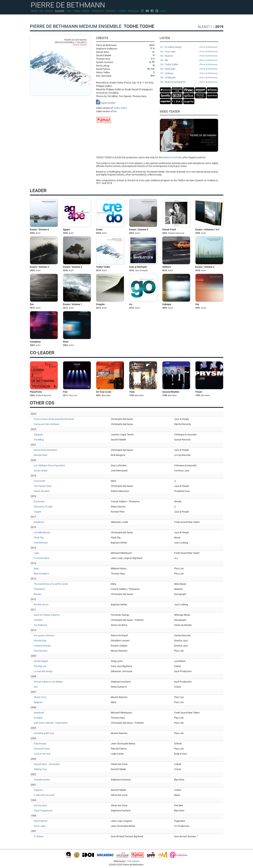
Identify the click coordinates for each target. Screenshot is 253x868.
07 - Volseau (189, 73)
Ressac (38, 594)
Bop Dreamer (41, 821)
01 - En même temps (189, 47)
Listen (122, 11)
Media (86, 11)
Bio (41, 11)
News (34, 11)
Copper (38, 512)
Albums (60, 11)
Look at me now (42, 754)
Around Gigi (40, 641)
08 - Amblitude (189, 78)
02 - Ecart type (189, 52)
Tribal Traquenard (43, 811)
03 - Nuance (189, 56)
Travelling (39, 440)
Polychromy (40, 744)
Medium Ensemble (172, 157)
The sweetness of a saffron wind (51, 584)
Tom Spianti (133, 861)
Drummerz (39, 501)
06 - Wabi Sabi (189, 69)
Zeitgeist (38, 435)
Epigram (38, 702)
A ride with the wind (44, 795)
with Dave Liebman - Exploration (51, 723)
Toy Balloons (40, 625)
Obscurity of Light (43, 507)
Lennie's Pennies (42, 646)
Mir (115, 111)
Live (69, 11)
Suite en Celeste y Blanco (47, 615)
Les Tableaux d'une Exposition (49, 465)
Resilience (39, 522)
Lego (36, 553)
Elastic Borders (42, 491)
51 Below (39, 836)
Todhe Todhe (120, 108)
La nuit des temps (43, 671)
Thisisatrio (39, 589)
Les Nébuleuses (42, 532)
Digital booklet (106, 103)
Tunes (77, 11)
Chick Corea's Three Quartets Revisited (54, 419)
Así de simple (41, 471)
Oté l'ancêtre (40, 805)
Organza (38, 790)
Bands (49, 11)
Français (133, 11)
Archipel (38, 718)
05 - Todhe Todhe (189, 65)
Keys (36, 568)
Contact (111, 11)
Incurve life (39, 481)
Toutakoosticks (42, 780)
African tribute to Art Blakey (48, 682)
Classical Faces (42, 749)
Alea (163, 11)
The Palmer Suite (43, 486)
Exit (36, 687)
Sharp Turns (40, 697)
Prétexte (38, 620)
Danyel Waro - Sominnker (47, 764)
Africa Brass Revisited (45, 450)
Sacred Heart (41, 455)
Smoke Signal (41, 661)
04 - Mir (189, 60)
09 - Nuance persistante (189, 82)
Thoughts (98, 11)
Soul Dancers (41, 651)
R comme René (42, 558)
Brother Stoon (41, 605)
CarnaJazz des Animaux (47, 424)
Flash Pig (39, 538)
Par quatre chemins (44, 635)
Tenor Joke (40, 826)
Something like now (44, 733)
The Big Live (40, 666)
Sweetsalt (39, 713)
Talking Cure (40, 769)
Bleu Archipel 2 (41, 574)
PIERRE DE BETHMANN (68, 5)
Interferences (41, 543)
